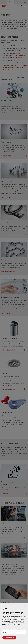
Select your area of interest (9, 629)
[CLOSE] (25, 606)
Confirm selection (9, 638)
